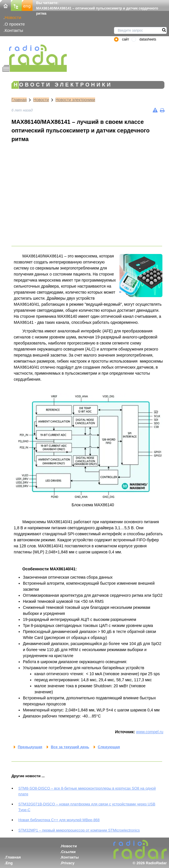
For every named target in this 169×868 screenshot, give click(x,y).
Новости (13, 17)
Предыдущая (30, 747)
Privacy (68, 863)
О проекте (15, 24)
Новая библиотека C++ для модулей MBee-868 (59, 820)
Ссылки (68, 852)
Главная (19, 100)
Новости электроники (75, 100)
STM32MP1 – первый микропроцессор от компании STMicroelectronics (79, 830)
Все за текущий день (70, 747)
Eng (9, 863)
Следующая (109, 747)
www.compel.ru (150, 732)
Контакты (14, 30)
